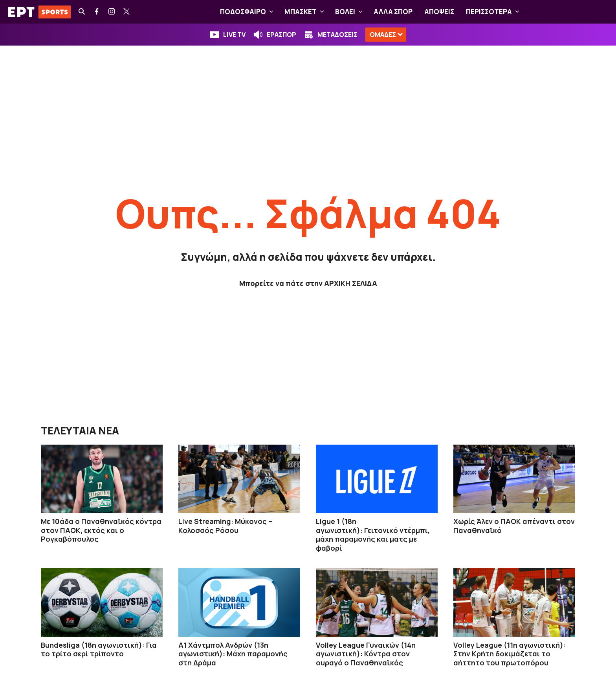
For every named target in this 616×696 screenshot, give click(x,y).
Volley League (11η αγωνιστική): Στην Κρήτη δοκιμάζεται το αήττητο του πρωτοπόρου (510, 654)
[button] (271, 12)
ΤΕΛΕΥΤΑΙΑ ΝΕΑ (80, 430)
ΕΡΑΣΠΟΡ (281, 35)
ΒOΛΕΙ (350, 12)
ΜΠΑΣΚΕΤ (306, 12)
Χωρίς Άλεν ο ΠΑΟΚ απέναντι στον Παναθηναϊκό (514, 526)
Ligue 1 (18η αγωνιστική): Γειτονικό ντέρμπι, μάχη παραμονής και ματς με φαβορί (373, 535)
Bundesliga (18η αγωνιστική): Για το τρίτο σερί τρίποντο (99, 649)
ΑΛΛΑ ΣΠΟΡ (393, 12)
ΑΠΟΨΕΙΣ (439, 12)
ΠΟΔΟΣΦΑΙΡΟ (248, 12)
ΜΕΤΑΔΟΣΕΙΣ (337, 35)
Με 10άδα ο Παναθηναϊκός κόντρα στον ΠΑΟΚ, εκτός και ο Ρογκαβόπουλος (101, 530)
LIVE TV (234, 35)
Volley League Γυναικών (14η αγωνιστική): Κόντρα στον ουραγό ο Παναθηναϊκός (366, 654)
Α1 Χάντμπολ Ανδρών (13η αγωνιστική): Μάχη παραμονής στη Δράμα (233, 654)
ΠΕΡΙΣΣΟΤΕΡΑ (494, 12)
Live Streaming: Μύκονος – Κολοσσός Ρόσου (225, 526)
